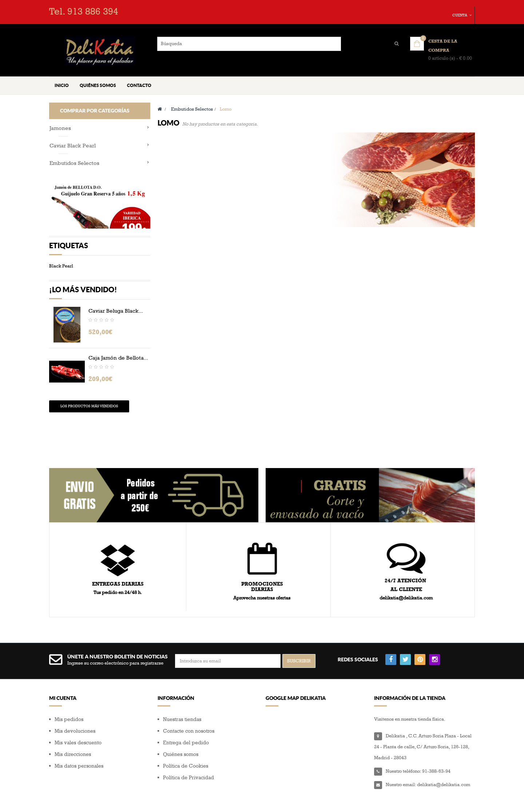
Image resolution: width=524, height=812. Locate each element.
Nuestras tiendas (182, 706)
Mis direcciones (73, 741)
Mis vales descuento (78, 729)
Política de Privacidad (188, 764)
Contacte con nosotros (189, 718)
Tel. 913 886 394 (84, 12)
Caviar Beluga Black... (116, 322)
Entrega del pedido (186, 729)
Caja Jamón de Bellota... (118, 369)
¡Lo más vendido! (83, 301)
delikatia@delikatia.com (444, 771)
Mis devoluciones (75, 718)
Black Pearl (61, 280)
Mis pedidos (69, 706)
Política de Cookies (186, 752)
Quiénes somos (181, 741)
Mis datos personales (79, 752)
